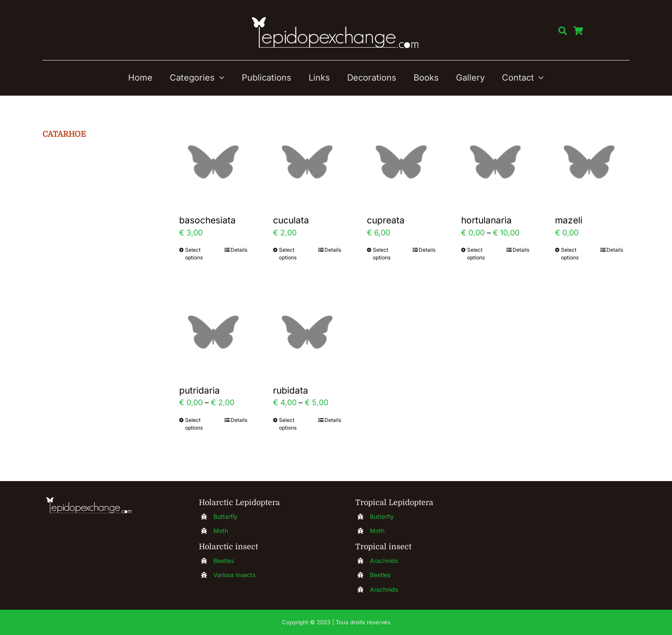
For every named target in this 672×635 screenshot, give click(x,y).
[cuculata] (307, 162)
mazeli (569, 220)
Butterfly (225, 516)
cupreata (386, 220)
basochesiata (207, 220)
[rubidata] (307, 332)
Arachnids (384, 561)
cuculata (291, 220)
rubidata (291, 390)
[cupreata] (401, 162)
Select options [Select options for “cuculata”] (288, 254)
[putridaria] (213, 332)
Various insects (234, 575)
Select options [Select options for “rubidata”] (288, 424)
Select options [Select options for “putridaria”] (194, 424)
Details (239, 250)
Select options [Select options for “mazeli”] (570, 254)
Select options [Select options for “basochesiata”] (194, 254)
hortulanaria (486, 220)
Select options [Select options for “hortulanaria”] (476, 254)
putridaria (199, 390)
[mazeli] (589, 162)
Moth (221, 531)
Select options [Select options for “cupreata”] (382, 254)
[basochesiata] (213, 162)
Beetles (224, 561)
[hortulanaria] (495, 162)
